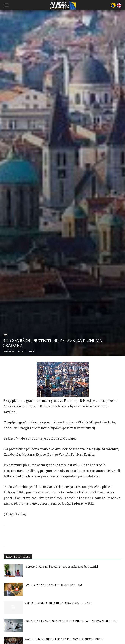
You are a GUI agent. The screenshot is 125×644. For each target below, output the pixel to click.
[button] (6, 5)
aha (5, 375)
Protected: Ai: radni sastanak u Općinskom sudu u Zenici (61, 607)
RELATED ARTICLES (19, 597)
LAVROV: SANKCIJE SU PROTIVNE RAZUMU (53, 625)
